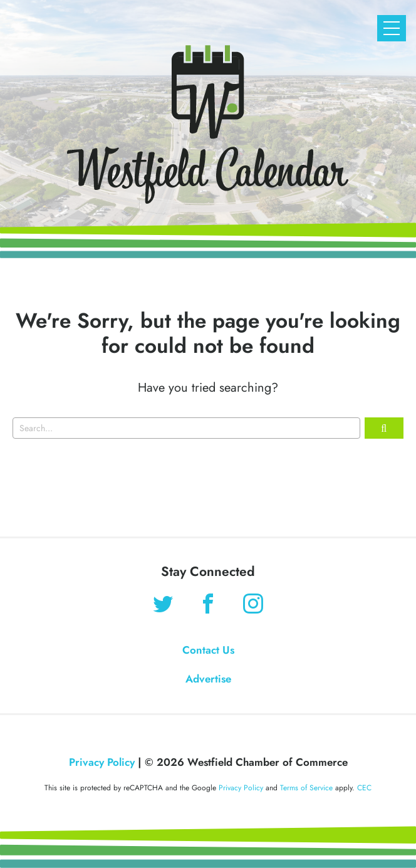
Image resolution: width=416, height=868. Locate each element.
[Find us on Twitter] (163, 605)
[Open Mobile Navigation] (392, 28)
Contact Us (208, 650)
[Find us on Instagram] (253, 605)
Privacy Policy (102, 762)
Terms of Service (306, 788)
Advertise (208, 679)
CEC (364, 788)
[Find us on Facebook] (208, 605)
